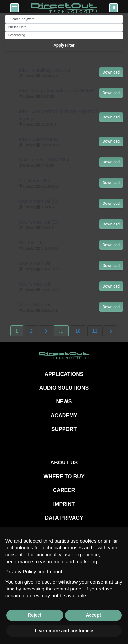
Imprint (55, 572)
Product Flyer (33, 242)
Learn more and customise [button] (64, 631)
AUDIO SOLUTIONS (64, 388)
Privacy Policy (21, 572)
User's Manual (34, 263)
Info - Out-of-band (38, 139)
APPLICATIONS (64, 374)
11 (95, 331)
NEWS (64, 402)
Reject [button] (35, 615)
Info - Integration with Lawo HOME (56, 90)
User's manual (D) (38, 201)
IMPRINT (64, 504)
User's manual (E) (38, 222)
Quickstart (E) (34, 180)
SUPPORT (64, 429)
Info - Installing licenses (44, 70)
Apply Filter (64, 45)
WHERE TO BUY (64, 476)
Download (111, 72)
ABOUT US (64, 463)
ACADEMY (64, 415)
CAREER (64, 490)
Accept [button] (93, 615)
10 (78, 331)
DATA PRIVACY (64, 518)
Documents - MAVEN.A (44, 160)
